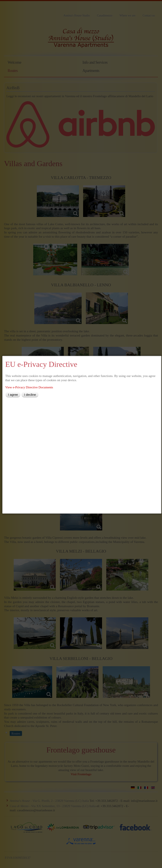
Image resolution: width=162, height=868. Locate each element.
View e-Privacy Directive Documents (29, 387)
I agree (13, 395)
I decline (30, 395)
